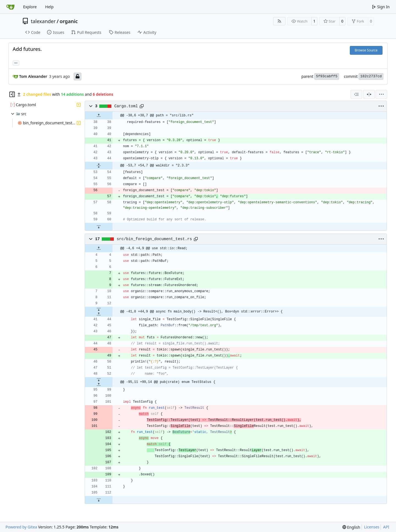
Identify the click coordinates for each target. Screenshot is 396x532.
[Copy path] (142, 106)
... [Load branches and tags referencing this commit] (16, 62)
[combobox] (356, 94)
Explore (30, 7)
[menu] (381, 94)
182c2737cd (371, 76)
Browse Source (366, 50)
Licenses (372, 527)
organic (69, 21)
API (386, 527)
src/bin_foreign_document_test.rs (154, 239)
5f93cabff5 (327, 76)
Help (49, 7)
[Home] (10, 7)
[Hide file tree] (12, 94)
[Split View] (369, 94)
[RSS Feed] (279, 21)
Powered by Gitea (21, 527)
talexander (43, 21)
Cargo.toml (126, 106)
